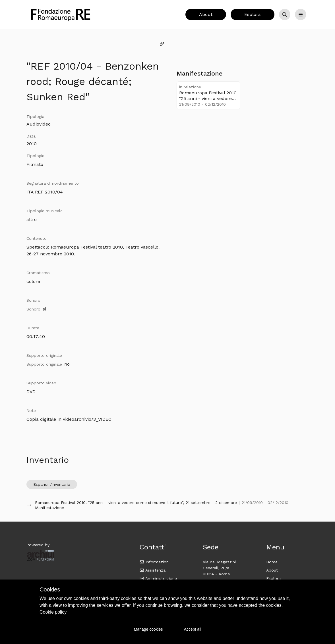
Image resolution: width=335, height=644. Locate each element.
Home (272, 562)
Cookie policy (53, 612)
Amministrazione (158, 578)
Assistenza (153, 570)
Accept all (193, 629)
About (206, 14)
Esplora (253, 14)
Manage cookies (148, 629)
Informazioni (155, 562)
